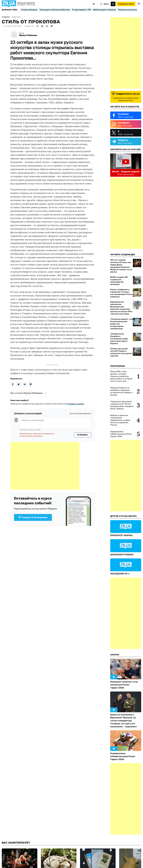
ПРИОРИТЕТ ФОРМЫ (121, 535)
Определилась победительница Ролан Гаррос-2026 (121, 434)
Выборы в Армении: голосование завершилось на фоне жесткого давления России (120, 420)
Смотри (115, 655)
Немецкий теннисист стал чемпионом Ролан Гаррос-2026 (124, 685)
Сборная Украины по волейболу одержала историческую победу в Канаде (121, 391)
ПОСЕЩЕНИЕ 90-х (120, 574)
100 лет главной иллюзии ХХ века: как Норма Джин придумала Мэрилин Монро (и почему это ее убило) (121, 266)
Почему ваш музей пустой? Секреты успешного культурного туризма (121, 352)
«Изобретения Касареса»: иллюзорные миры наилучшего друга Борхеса (119, 339)
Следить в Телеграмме (33, 517)
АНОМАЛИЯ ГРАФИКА (122, 555)
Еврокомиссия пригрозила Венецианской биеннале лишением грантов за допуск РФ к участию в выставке (121, 308)
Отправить (82, 435)
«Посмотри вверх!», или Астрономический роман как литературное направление (122, 324)
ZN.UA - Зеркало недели (126, 172)
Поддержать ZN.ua (126, 4)
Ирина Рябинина (28, 35)
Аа (113, 4)
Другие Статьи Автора (123, 516)
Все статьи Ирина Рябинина (27, 393)
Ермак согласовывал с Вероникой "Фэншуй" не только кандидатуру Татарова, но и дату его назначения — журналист (124, 721)
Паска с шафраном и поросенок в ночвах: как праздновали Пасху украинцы (121, 293)
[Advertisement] (45, 466)
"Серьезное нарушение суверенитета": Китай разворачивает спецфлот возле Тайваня (122, 405)
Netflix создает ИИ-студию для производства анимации (119, 281)
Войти (106, 4)
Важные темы (10, 10)
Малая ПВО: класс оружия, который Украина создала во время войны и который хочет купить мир (121, 376)
